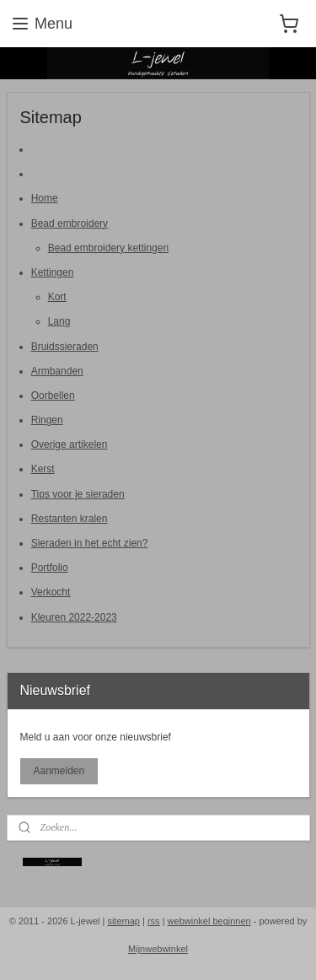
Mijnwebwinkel (158, 949)
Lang (59, 321)
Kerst (43, 469)
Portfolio (50, 568)
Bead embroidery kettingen (108, 247)
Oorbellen (53, 395)
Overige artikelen (70, 444)
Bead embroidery (70, 223)
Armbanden (57, 370)
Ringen (47, 420)
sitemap (123, 921)
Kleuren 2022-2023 (74, 617)
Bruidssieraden (65, 346)
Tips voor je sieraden (78, 493)
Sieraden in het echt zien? (90, 543)
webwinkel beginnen (209, 921)
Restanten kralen (70, 518)
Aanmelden (59, 771)
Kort (57, 297)
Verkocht (51, 592)
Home (45, 198)
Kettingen (53, 272)
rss (154, 921)
